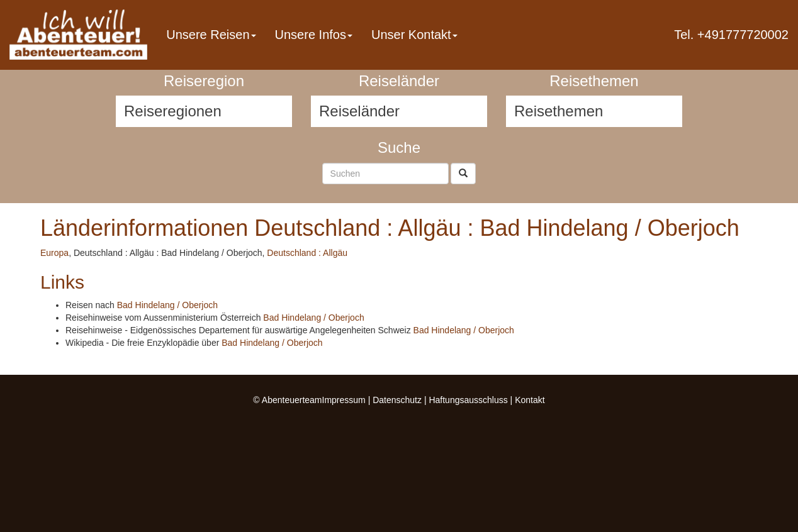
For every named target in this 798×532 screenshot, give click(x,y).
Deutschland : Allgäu (307, 253)
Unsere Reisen (211, 35)
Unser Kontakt (414, 35)
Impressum (344, 400)
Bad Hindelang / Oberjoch (167, 305)
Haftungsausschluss (468, 400)
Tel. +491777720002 (731, 35)
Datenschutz (397, 400)
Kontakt (530, 400)
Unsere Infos (314, 35)
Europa (54, 253)
